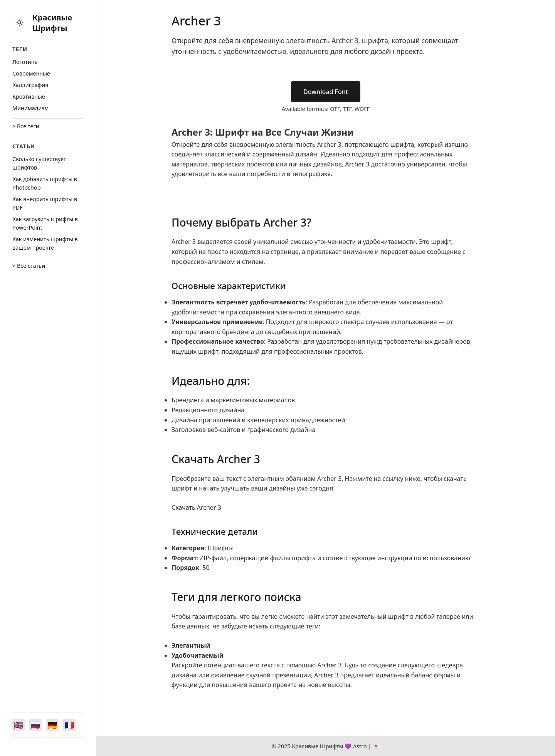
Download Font (326, 92)
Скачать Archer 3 (196, 507)
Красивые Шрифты (52, 23)
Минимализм (30, 108)
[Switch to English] (18, 725)
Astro (360, 746)
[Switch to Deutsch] (52, 725)
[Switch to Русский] (35, 725)
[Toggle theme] (19, 23)
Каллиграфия (30, 85)
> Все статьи (29, 266)
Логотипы (25, 62)
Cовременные (31, 73)
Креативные (29, 97)
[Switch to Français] (69, 725)
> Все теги (26, 126)
